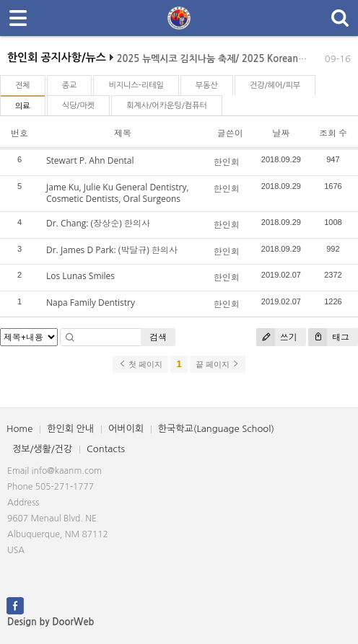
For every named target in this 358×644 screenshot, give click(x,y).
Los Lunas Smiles (80, 276)
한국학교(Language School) (216, 429)
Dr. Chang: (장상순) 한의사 (98, 223)
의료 (23, 106)
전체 (23, 85)
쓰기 (277, 337)
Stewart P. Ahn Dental (90, 160)
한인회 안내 (70, 429)
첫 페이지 (140, 364)
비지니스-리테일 (136, 85)
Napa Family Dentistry (91, 303)
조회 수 (333, 133)
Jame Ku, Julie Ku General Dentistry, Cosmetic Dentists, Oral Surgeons (118, 193)
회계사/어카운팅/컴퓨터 (167, 106)
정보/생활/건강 (42, 449)
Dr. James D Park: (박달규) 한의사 (112, 250)
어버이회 (126, 429)
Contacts (106, 449)
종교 (70, 85)
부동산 (207, 85)
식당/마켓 (79, 106)
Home (19, 429)
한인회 (227, 162)
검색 (158, 337)
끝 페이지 (218, 364)
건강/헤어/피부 (275, 85)
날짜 (281, 133)
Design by (51, 622)
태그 (329, 337)
